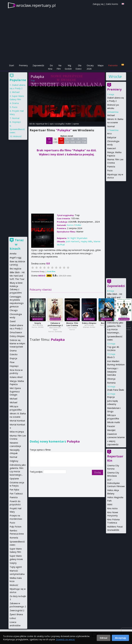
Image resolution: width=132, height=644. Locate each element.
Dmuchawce (16, 332)
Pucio (110, 170)
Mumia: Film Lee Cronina (72, 324)
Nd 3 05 (61, 141)
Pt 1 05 (49, 141)
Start (12, 65)
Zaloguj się (98, 4)
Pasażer (111, 426)
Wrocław (115, 76)
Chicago (14, 310)
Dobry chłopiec (89, 323)
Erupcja (111, 397)
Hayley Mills (87, 241)
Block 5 (111, 357)
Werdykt (111, 430)
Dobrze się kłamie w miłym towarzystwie (17, 343)
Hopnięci (16, 122)
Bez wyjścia (15, 269)
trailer (68, 124)
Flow (12, 362)
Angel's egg (16, 257)
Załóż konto (112, 4)
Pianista (111, 167)
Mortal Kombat (17, 421)
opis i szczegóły (57, 124)
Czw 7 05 (84, 141)
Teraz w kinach (17, 244)
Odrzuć (104, 638)
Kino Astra (112, 508)
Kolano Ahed (16, 377)
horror (70, 225)
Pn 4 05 (67, 141)
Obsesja (111, 379)
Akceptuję (120, 638)
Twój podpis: (37, 472)
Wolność (17, 136)
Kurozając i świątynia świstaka (113, 372)
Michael (111, 115)
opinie (76, 124)
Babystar (112, 137)
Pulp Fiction (16, 527)
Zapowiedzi (38, 65)
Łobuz (13, 618)
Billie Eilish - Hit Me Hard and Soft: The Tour (115, 297)
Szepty (38, 323)
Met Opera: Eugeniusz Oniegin (15, 391)
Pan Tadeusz (16, 494)
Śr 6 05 (78, 141)
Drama (15, 103)
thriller (78, 225)
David (13, 321)
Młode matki (114, 422)
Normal (111, 126)
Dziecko (14, 354)
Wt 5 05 (73, 141)
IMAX (110, 504)
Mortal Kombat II (116, 312)
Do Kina (50, 67)
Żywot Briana (16, 614)
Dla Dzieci (78, 67)
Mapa (101, 65)
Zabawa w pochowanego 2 (55, 324)
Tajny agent (16, 567)
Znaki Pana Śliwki (116, 390)
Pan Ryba (14, 490)
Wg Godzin (68, 67)
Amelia (13, 254)
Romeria (111, 383)
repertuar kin (42, 124)
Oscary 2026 (90, 67)
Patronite (113, 65)
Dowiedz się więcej (65, 639)
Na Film (59, 67)
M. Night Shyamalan (48, 83)
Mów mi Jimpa (17, 432)
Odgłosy (14, 461)
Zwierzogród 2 (17, 610)
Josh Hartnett (73, 241)
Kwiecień (112, 148)
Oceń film (51, 271)
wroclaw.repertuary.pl (36, 5)
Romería (14, 538)
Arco (109, 133)
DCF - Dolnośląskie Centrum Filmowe (116, 483)
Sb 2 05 (55, 141)
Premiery (23, 65)
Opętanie (14, 479)
